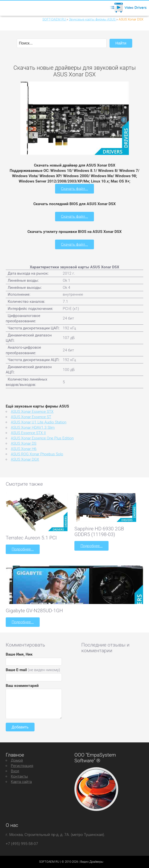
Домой (17, 760)
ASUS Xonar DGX (25, 459)
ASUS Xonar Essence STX (32, 412)
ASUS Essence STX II (28, 433)
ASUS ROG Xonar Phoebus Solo (37, 454)
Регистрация (22, 766)
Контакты (19, 776)
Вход (15, 771)
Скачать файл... (74, 189)
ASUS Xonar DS (24, 443)
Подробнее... (23, 549)
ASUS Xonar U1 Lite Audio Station (39, 422)
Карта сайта (21, 782)
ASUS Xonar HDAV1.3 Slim (33, 428)
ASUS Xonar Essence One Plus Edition (42, 438)
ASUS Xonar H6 (24, 449)
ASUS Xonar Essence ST (31, 417)
